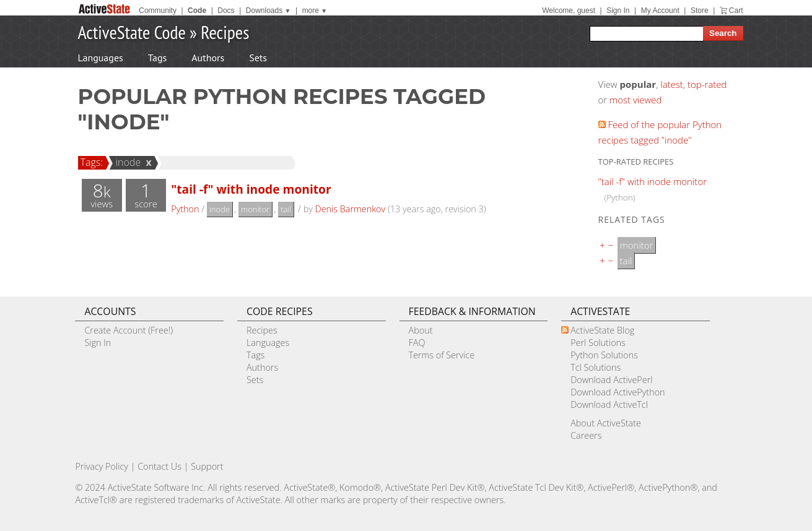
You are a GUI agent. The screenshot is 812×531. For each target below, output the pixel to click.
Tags (157, 58)
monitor (255, 209)
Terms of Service (442, 355)
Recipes (225, 32)
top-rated (707, 84)
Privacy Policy (102, 466)
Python (185, 209)
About (421, 330)
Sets (258, 58)
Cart (736, 11)
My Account (660, 11)
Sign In (618, 11)
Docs (226, 11)
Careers (586, 435)
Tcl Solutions (596, 367)
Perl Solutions (598, 343)
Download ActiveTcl (609, 404)
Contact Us (159, 466)
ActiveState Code (132, 32)
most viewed (635, 100)
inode (126, 162)
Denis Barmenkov (351, 209)
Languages (101, 58)
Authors (208, 58)
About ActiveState (606, 423)
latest (672, 84)
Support (207, 466)
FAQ (417, 343)
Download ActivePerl (611, 380)
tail (286, 209)
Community (158, 11)
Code (197, 11)
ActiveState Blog (602, 330)
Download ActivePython (618, 392)
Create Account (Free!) (129, 330)
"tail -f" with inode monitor (251, 189)
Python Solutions (604, 355)
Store (700, 11)
